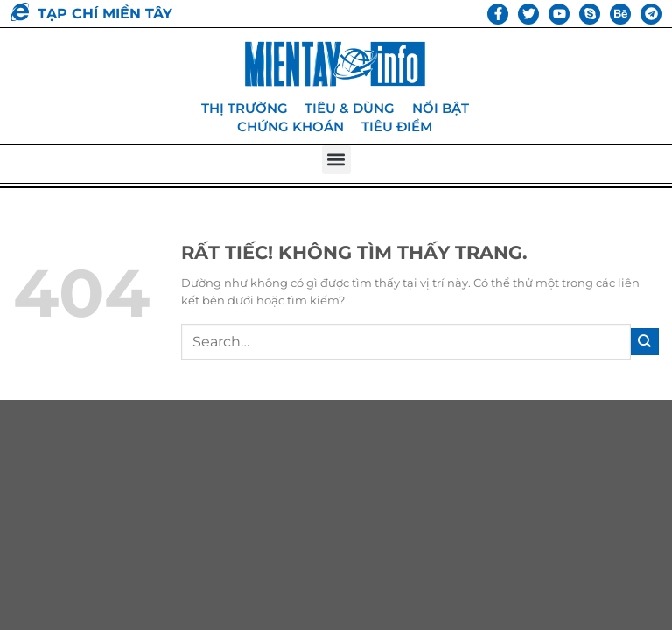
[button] (336, 159)
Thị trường (244, 108)
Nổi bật (441, 108)
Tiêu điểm (397, 126)
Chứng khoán (290, 126)
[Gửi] (645, 341)
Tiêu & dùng (350, 108)
